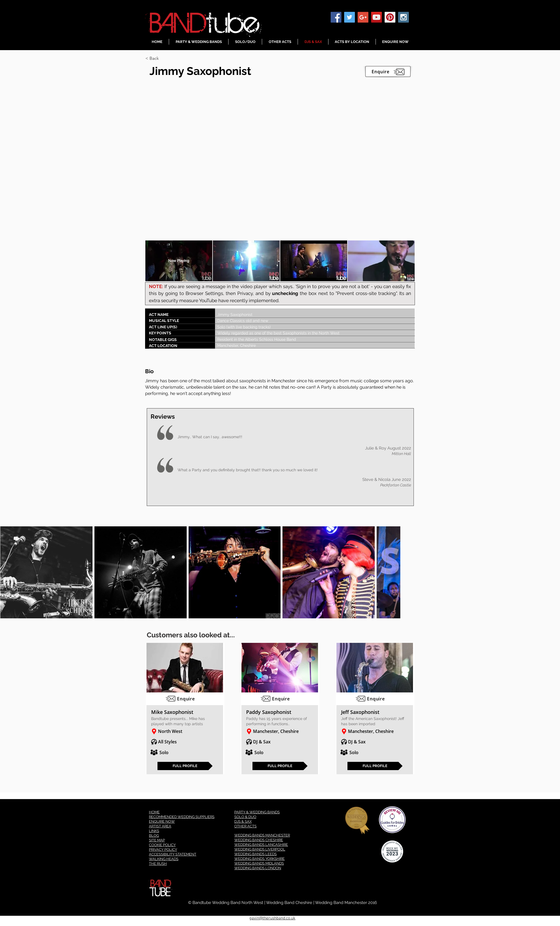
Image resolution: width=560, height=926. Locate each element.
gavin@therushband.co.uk (272, 918)
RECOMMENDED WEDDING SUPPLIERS (182, 817)
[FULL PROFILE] (185, 766)
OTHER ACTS (245, 826)
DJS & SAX (243, 821)
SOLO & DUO (245, 817)
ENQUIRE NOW (162, 821)
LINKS (154, 831)
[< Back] (165, 58)
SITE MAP (157, 840)
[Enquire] (185, 699)
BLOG (154, 836)
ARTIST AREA (160, 826)
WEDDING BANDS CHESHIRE (259, 840)
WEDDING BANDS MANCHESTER (262, 835)
